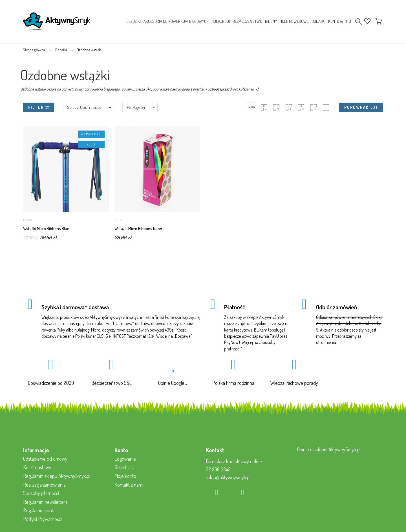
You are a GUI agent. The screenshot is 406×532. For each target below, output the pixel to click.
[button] (251, 107)
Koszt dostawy (37, 467)
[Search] (358, 22)
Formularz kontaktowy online (234, 461)
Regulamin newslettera (45, 502)
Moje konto (125, 476)
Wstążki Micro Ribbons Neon (138, 229)
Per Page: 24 (136, 107)
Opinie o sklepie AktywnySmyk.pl (329, 449)
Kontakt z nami (129, 485)
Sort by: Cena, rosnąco (84, 107)
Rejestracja (125, 467)
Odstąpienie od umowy (45, 459)
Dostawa (183, 336)
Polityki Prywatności (42, 519)
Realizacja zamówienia (44, 485)
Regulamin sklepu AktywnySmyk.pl (57, 476)
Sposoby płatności (41, 493)
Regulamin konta (39, 510)
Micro (27, 220)
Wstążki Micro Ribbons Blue (46, 229)
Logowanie (125, 459)
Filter (39, 107)
